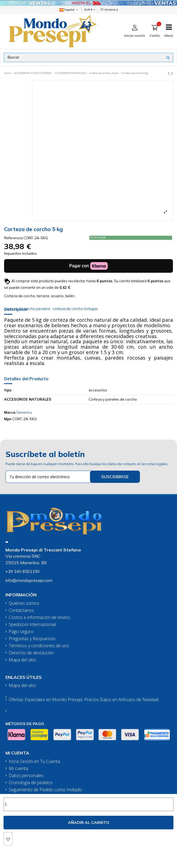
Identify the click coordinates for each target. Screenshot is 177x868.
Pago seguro (21, 632)
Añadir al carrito (89, 823)
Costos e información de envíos (39, 617)
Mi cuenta (18, 769)
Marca (10, 412)
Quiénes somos (24, 603)
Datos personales (26, 776)
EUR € (90, 10)
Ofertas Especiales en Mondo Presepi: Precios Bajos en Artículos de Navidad (84, 700)
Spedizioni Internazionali (32, 625)
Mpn (8, 419)
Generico (24, 412)
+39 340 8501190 (22, 571)
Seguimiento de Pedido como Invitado (45, 790)
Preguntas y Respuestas (32, 639)
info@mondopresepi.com (29, 580)
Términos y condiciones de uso (39, 646)
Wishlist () (109, 10)
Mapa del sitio (22, 660)
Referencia (13, 238)
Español (69, 10)
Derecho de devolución (31, 653)
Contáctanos (21, 610)
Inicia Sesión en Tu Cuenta (34, 761)
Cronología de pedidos (31, 783)
